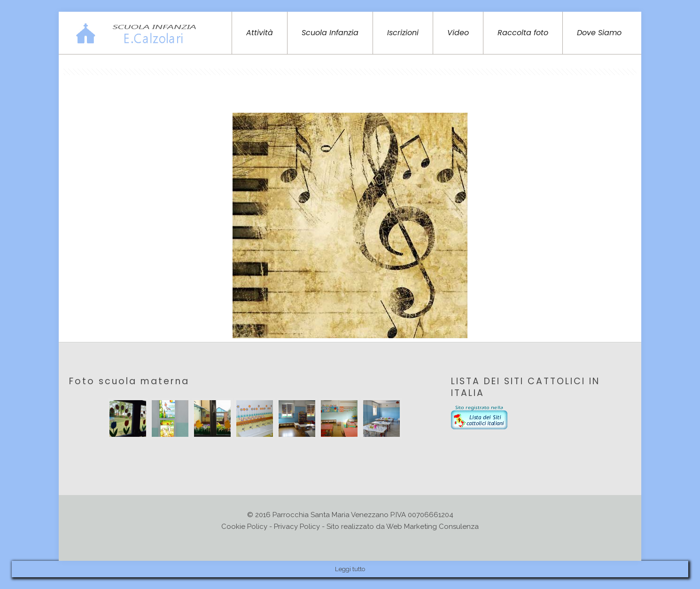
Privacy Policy (297, 527)
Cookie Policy (244, 527)
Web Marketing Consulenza (432, 527)
